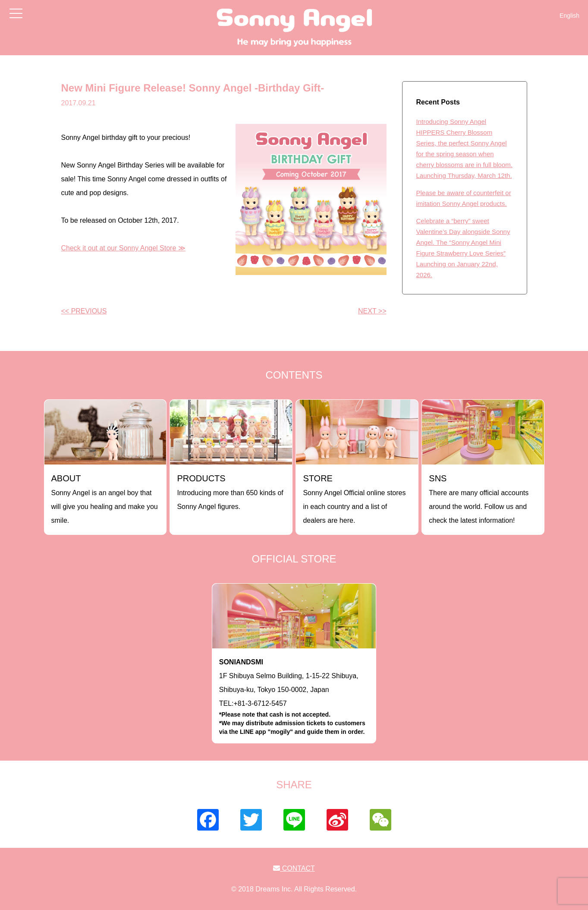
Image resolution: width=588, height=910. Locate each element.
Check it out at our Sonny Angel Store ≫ (123, 248)
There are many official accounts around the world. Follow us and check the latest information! (479, 499)
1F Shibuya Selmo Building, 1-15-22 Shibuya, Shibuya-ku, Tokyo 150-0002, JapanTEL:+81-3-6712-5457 (294, 697)
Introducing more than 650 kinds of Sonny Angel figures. (230, 492)
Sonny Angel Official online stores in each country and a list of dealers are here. (354, 499)
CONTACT (294, 868)
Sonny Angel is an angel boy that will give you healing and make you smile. (105, 499)
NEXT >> (372, 311)
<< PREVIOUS (84, 311)
